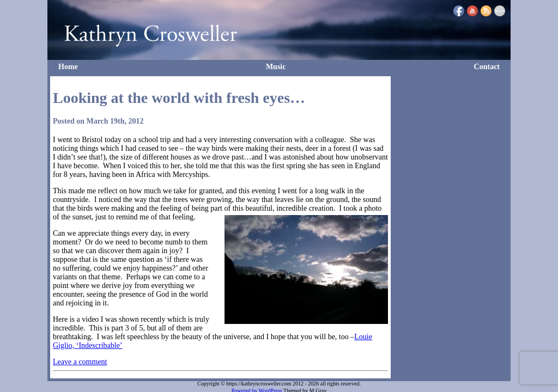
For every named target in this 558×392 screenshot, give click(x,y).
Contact (487, 67)
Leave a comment (80, 362)
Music (276, 67)
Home (68, 67)
